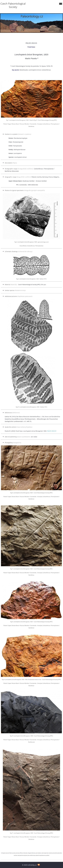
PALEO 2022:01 (52, 431)
